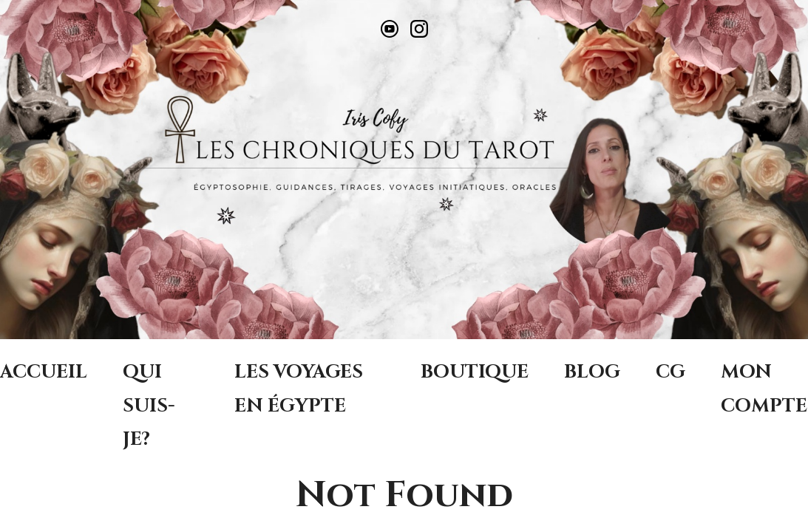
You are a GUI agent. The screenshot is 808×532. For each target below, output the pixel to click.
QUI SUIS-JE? (149, 405)
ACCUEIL (44, 372)
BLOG (592, 372)
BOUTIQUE (475, 372)
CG (670, 372)
